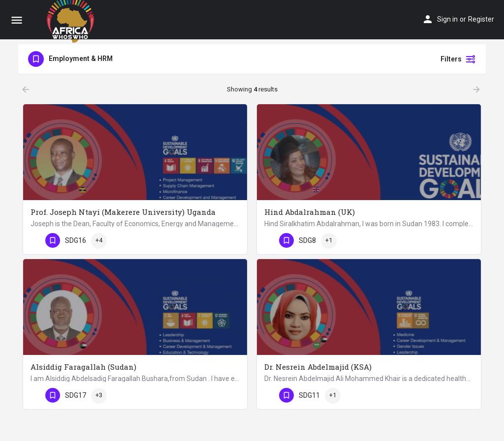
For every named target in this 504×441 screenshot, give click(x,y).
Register (481, 19)
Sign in (447, 19)
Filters (458, 59)
